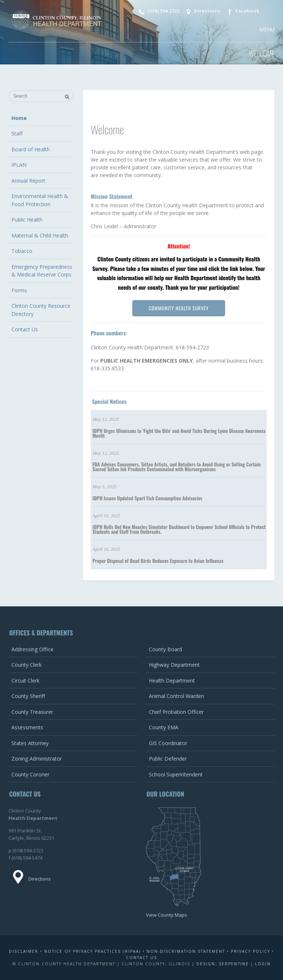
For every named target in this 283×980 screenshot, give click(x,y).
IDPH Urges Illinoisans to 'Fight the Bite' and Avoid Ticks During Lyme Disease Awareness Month (179, 433)
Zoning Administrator (37, 759)
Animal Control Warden (177, 696)
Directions (202, 11)
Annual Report (28, 181)
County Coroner (30, 774)
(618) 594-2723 (158, 11)
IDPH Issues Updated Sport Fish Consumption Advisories (147, 498)
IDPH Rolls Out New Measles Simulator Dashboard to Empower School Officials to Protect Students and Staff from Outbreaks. (179, 529)
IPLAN (19, 165)
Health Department (172, 681)
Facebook (242, 11)
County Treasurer (32, 712)
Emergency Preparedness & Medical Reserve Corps (42, 271)
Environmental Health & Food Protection (40, 200)
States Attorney (30, 743)
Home (19, 118)
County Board (165, 649)
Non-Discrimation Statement (186, 951)
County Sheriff (28, 696)
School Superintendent (176, 774)
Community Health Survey (179, 308)
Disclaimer (24, 951)
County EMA (164, 727)
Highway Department (174, 665)
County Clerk (27, 665)
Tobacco (22, 251)
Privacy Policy (251, 951)
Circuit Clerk (25, 681)
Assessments (27, 727)
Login (263, 964)
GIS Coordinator (168, 743)
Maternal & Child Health (40, 235)
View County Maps (167, 915)
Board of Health (31, 149)
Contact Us (25, 329)
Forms (19, 290)
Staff (17, 133)
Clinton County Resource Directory (41, 310)
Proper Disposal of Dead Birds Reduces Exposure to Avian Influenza (158, 561)
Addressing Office (32, 649)
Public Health (27, 220)
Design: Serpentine (223, 964)
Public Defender (168, 759)
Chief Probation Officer (176, 712)
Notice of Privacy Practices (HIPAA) (92, 951)
